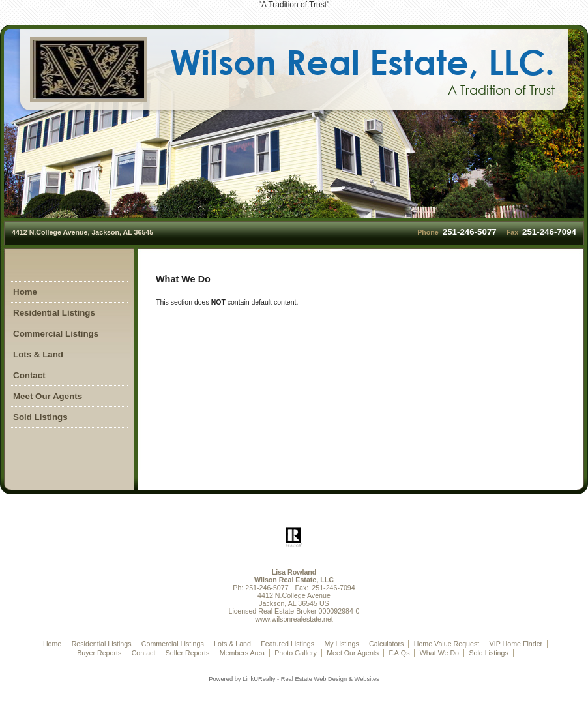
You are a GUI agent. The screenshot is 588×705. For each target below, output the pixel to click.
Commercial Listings (56, 334)
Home (25, 292)
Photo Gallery (296, 653)
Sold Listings (40, 417)
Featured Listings (287, 644)
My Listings (341, 644)
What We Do (439, 653)
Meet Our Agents (48, 396)
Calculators (386, 644)
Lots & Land (38, 354)
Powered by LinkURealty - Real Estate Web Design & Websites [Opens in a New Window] (294, 679)
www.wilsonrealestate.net (294, 619)
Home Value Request (447, 644)
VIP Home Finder (516, 644)
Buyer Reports (99, 653)
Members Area (242, 653)
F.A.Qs (399, 653)
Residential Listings (54, 313)
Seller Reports (188, 653)
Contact (29, 375)
